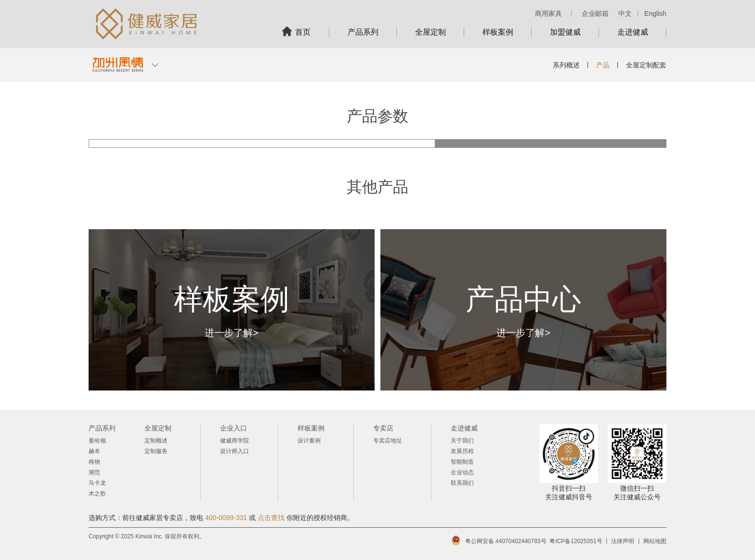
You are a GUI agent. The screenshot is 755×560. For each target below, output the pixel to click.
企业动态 (462, 472)
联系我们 (462, 483)
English (655, 13)
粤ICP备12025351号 (576, 541)
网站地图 (655, 541)
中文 (625, 13)
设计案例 (309, 441)
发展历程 (462, 451)
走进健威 (633, 32)
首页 (303, 32)
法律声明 (623, 541)
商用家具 (548, 13)
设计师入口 (234, 451)
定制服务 (156, 451)
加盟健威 (565, 32)
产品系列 (363, 32)
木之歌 (97, 494)
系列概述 (566, 65)
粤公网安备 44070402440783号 (506, 541)
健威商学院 (234, 441)
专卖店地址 (388, 441)
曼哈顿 (97, 441)
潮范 (94, 472)
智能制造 (462, 462)
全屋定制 (430, 32)
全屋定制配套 (646, 65)
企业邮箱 (595, 13)
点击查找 (271, 518)
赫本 (94, 451)
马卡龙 (97, 483)
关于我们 (462, 441)
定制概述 (156, 441)
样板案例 (498, 32)
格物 (94, 462)
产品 (603, 65)
